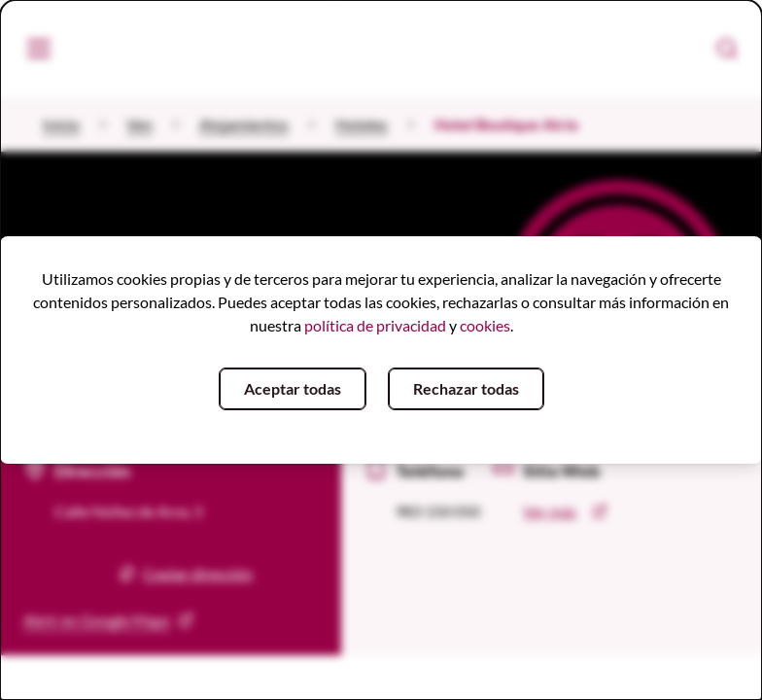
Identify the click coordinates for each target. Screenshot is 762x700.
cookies (485, 325)
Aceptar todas (293, 388)
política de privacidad (375, 325)
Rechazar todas (466, 388)
